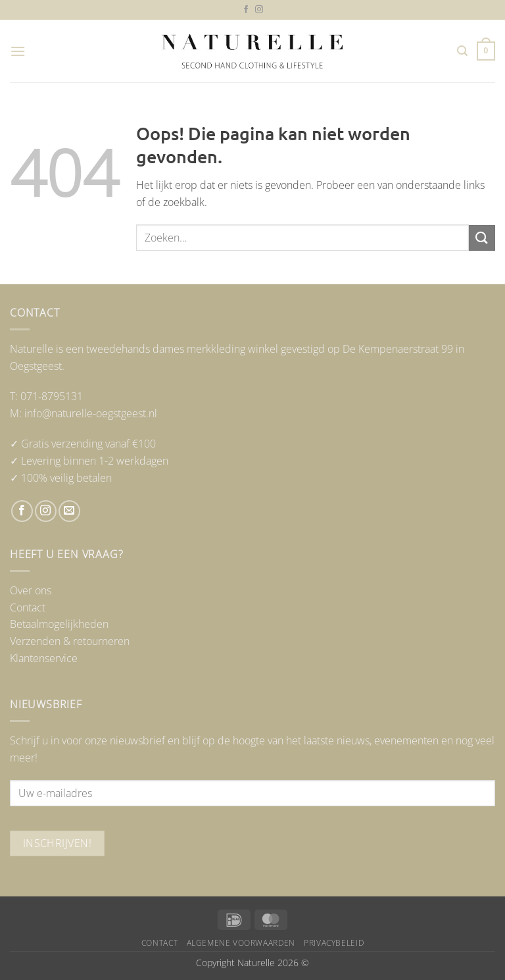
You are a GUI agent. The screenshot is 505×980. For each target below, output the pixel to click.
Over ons (31, 590)
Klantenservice (44, 658)
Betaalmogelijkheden (59, 624)
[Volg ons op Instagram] (259, 10)
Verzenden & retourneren (70, 641)
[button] (18, 51)
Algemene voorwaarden (241, 943)
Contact (28, 607)
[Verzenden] (482, 238)
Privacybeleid (334, 943)
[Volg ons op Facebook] (246, 10)
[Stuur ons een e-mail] (69, 511)
